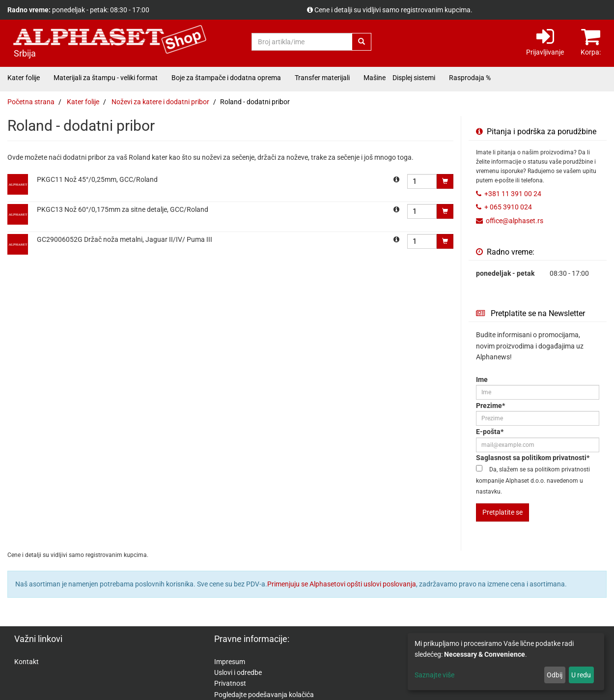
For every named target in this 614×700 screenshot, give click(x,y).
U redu (581, 675)
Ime (482, 379)
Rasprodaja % (470, 78)
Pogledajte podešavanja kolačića (264, 695)
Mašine (375, 78)
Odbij (555, 675)
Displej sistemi (414, 78)
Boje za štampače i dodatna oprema (226, 78)
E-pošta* (490, 432)
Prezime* (490, 406)
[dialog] (506, 662)
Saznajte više (434, 675)
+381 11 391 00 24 (513, 194)
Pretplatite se (502, 512)
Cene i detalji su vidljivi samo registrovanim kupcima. (393, 10)
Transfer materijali (322, 78)
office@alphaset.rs (515, 221)
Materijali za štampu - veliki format (106, 78)
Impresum (230, 662)
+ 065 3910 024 (508, 207)
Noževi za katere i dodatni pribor (160, 102)
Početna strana (31, 102)
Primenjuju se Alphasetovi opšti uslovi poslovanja (342, 584)
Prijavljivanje (545, 41)
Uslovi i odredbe (238, 672)
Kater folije (24, 78)
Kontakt (27, 662)
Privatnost (230, 683)
